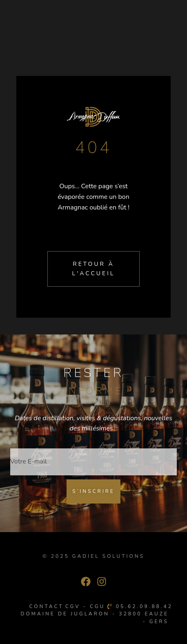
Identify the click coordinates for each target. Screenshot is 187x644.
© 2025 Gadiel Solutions (93, 556)
